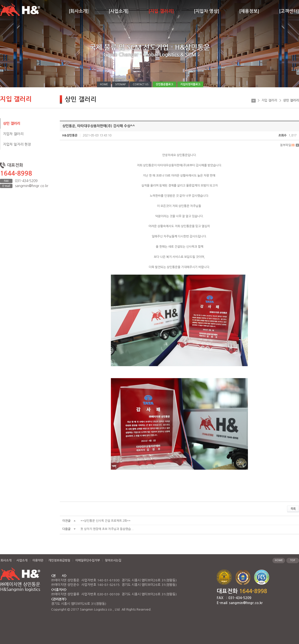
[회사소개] (79, 11)
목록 (293, 509)
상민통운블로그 (164, 84)
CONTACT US (141, 84)
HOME (104, 84)
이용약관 (38, 560)
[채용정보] (249, 11)
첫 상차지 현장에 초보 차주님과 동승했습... (107, 529)
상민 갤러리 (12, 123)
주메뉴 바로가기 (0, 0)
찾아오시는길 (113, 560)
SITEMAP (120, 84)
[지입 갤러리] (161, 11)
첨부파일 (290, 145)
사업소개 (22, 560)
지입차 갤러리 (13, 134)
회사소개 (6, 560)
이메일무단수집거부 (88, 560)
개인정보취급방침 (59, 560)
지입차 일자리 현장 (17, 144)
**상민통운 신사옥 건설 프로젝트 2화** (106, 521)
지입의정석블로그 (190, 84)
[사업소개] (119, 11)
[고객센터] (289, 11)
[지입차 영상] (207, 11)
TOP (293, 560)
